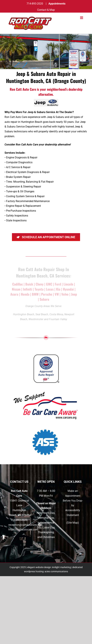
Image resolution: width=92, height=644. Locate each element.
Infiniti (27, 289)
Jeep (73, 294)
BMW (34, 294)
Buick (29, 284)
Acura (14, 294)
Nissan (15, 289)
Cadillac (17, 284)
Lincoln (68, 284)
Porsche (46, 294)
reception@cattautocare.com (25, 525)
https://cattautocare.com (23, 530)
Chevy (39, 284)
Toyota (38, 289)
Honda (24, 294)
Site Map (73, 523)
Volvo (64, 294)
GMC (49, 284)
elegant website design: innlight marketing (49, 567)
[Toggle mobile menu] (82, 18)
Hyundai (68, 289)
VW (56, 294)
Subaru (44, 299)
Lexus (49, 289)
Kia (57, 289)
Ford (57, 284)
